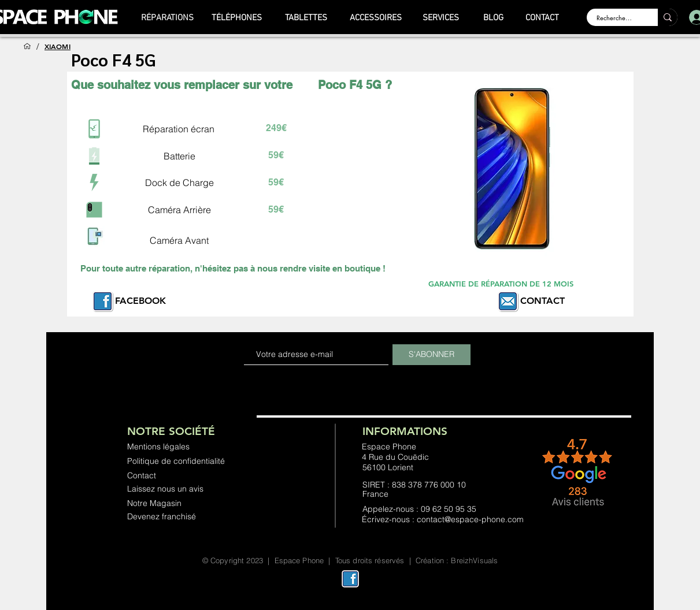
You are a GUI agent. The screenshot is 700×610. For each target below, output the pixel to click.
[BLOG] (494, 18)
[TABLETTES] (306, 18)
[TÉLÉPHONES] (237, 18)
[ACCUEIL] (27, 46)
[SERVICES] (441, 18)
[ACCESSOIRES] (376, 18)
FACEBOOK (140, 301)
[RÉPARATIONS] (168, 18)
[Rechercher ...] (615, 18)
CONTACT (542, 301)
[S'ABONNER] (432, 355)
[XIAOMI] (58, 46)
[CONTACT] (542, 18)
